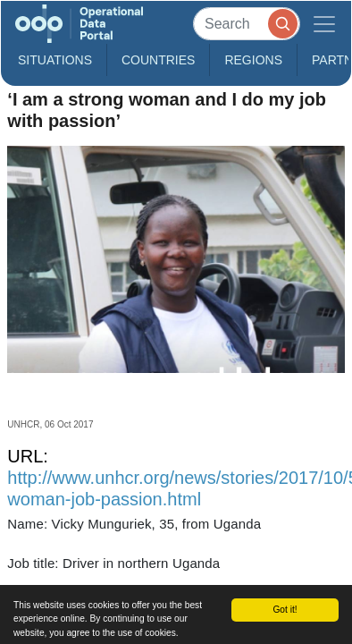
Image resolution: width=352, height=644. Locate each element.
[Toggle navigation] (324, 24)
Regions (253, 60)
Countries (158, 60)
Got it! (285, 610)
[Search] (247, 24)
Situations (55, 60)
